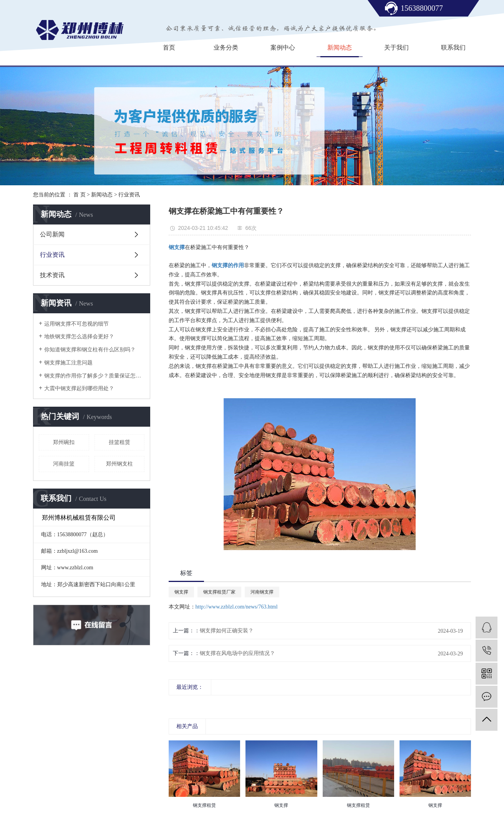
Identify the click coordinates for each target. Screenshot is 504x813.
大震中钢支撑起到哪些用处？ (79, 388)
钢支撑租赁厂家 (219, 592)
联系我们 (453, 47)
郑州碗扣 (64, 442)
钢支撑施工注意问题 (68, 363)
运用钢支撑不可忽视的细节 (76, 324)
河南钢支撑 (262, 592)
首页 (169, 47)
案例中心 (283, 47)
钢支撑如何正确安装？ (227, 631)
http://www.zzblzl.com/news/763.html (237, 607)
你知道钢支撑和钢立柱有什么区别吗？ (90, 350)
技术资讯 (52, 275)
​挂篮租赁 (119, 442)
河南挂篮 (64, 464)
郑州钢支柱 (119, 464)
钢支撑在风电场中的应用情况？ (237, 653)
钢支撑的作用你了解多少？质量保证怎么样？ (94, 376)
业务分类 (226, 47)
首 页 (80, 195)
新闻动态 (340, 47)
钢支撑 (181, 592)
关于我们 (396, 47)
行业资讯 (129, 195)
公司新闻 (52, 234)
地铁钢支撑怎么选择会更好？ (79, 337)
